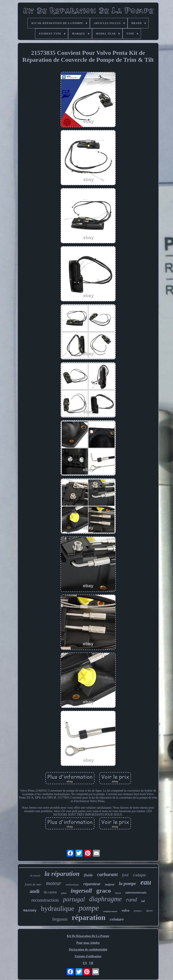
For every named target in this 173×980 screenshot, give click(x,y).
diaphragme (106, 899)
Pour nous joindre (88, 943)
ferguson (60, 919)
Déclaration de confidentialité (88, 950)
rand (132, 900)
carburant (107, 874)
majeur (110, 884)
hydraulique (58, 908)
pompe (89, 908)
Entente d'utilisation (88, 956)
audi (34, 891)
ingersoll (81, 891)
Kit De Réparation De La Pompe (88, 936)
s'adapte (139, 875)
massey (30, 910)
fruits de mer (33, 884)
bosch (118, 893)
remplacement (110, 911)
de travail (35, 876)
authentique (72, 884)
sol (143, 901)
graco (104, 891)
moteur (54, 883)
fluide (88, 875)
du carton (50, 892)
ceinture (117, 919)
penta (64, 893)
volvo (125, 910)
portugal (74, 899)
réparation (89, 917)
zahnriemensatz (136, 893)
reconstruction (45, 900)
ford (125, 875)
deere (150, 911)
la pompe (127, 884)
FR (91, 963)
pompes (138, 911)
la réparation (62, 874)
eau (146, 882)
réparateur (92, 884)
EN (85, 963)
